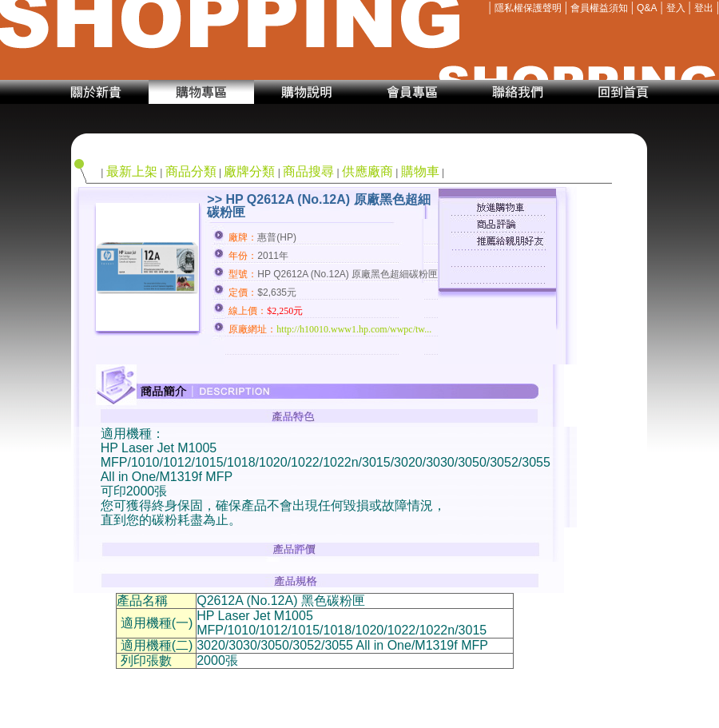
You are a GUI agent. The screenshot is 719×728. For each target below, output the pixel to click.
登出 (704, 8)
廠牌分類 (249, 171)
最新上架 (132, 171)
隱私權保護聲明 (528, 8)
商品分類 (191, 171)
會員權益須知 (599, 8)
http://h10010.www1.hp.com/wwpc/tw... (354, 329)
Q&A (647, 8)
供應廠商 (367, 171)
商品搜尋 (308, 171)
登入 (676, 8)
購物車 (420, 171)
